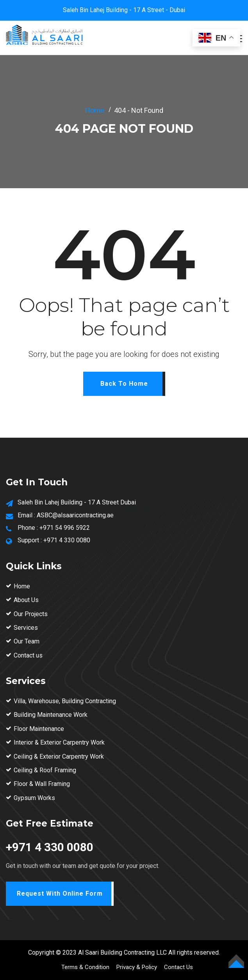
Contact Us (178, 967)
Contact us (28, 655)
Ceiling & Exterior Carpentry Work (59, 756)
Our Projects (31, 614)
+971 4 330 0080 (67, 540)
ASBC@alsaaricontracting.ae (75, 515)
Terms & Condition (85, 967)
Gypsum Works (34, 798)
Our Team (27, 641)
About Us (26, 600)
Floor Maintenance (39, 729)
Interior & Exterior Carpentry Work (59, 742)
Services (26, 628)
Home (95, 110)
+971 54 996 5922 (65, 528)
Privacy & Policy (137, 967)
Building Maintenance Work (51, 715)
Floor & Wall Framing (42, 784)
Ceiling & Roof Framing (45, 770)
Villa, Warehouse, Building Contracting (65, 701)
